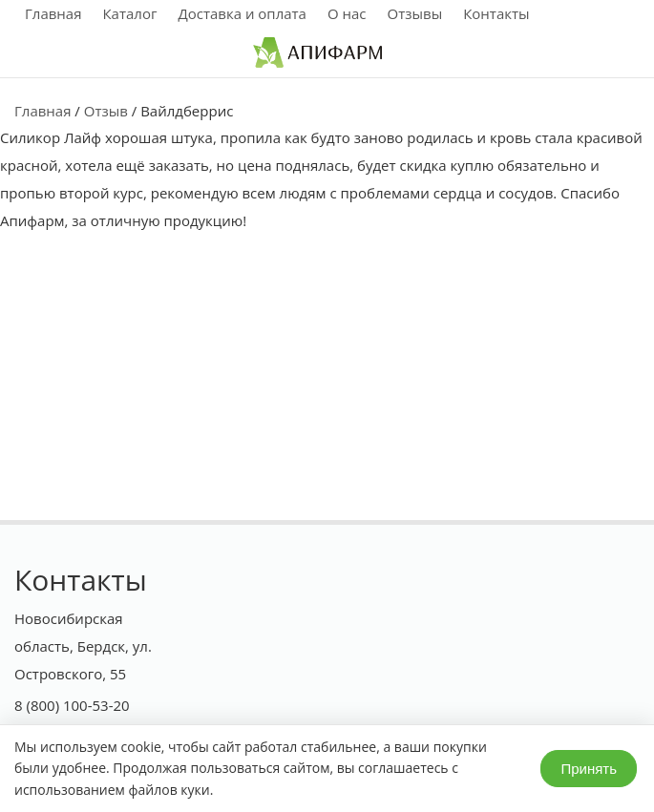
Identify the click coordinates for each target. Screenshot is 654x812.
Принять (589, 769)
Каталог (129, 13)
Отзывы (415, 13)
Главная (53, 13)
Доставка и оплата (242, 13)
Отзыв (106, 111)
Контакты (496, 13)
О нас (347, 13)
